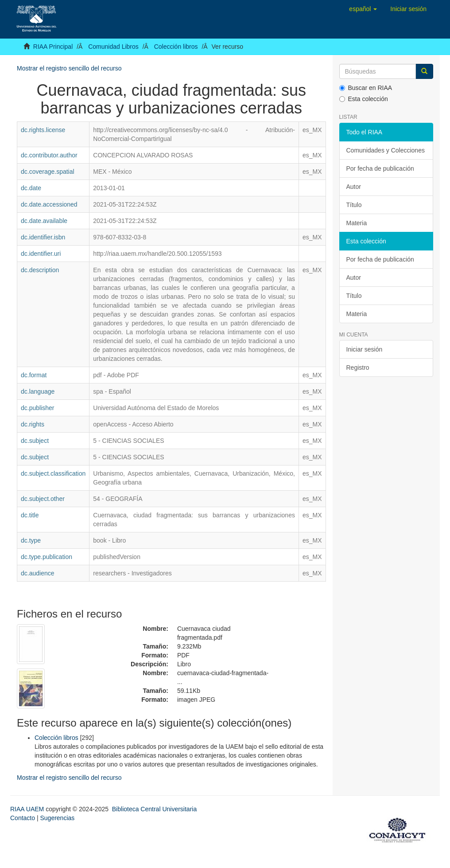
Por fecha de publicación (380, 168)
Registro (358, 368)
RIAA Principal (53, 47)
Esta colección (364, 99)
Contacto (23, 818)
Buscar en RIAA (366, 88)
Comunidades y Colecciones (386, 150)
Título (354, 205)
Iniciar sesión (365, 349)
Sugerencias (57, 818)
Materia (357, 223)
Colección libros (176, 47)
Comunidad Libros (113, 47)
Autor (354, 187)
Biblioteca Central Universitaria (154, 809)
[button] (363, 9)
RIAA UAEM (28, 809)
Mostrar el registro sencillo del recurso (69, 68)
